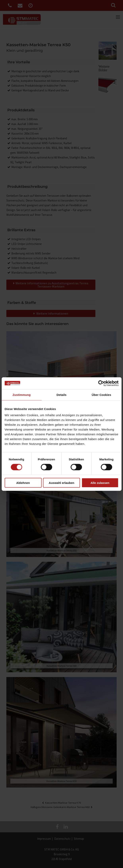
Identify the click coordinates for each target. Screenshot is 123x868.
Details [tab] (62, 395)
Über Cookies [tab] (102, 395)
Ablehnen (23, 483)
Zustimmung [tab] (22, 395)
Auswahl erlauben (61, 483)
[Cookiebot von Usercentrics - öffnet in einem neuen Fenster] (101, 383)
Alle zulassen (100, 483)
